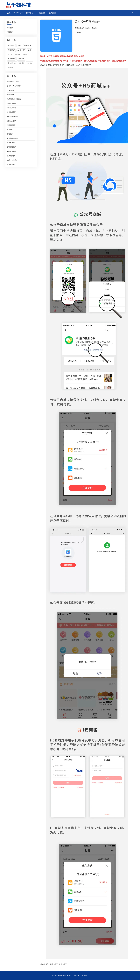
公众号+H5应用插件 (14, 86)
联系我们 (52, 13)
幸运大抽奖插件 (12, 160)
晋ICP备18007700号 (81, 975)
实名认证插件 (12, 121)
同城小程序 (28, 46)
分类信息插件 (12, 112)
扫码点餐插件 (12, 151)
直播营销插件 (12, 147)
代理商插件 (11, 95)
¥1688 (78, 33)
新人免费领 (21, 59)
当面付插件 (11, 164)
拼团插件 (10, 134)
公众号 (10, 54)
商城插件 (10, 28)
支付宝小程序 (21, 50)
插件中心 (30, 13)
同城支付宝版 (12, 108)
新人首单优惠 (12, 63)
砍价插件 (10, 130)
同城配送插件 (12, 103)
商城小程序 (11, 50)
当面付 (25, 54)
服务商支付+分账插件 (14, 99)
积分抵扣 (30, 63)
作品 (30, 50)
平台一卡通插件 (12, 116)
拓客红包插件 (12, 143)
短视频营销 (11, 59)
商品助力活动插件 (13, 81)
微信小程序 (11, 46)
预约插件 (21, 63)
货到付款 (11, 68)
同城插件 (10, 32)
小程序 (19, 46)
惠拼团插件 (11, 156)
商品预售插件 (12, 125)
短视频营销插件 (12, 138)
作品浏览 (42, 13)
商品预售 (17, 54)
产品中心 (17, 13)
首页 (9, 13)
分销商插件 (11, 90)
